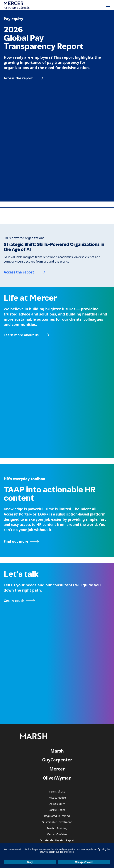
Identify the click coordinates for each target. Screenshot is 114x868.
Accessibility (57, 804)
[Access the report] (24, 78)
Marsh (57, 751)
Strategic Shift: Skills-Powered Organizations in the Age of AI (54, 247)
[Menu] (108, 5)
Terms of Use (57, 792)
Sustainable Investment (57, 822)
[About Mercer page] (27, 335)
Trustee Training (57, 828)
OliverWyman (57, 778)
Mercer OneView (57, 834)
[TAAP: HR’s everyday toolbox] (57, 542)
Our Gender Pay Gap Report (57, 841)
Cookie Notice (57, 810)
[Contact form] (19, 601)
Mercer (57, 769)
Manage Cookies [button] (84, 862)
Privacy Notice (57, 798)
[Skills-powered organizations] (24, 238)
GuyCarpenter (57, 760)
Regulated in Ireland (57, 816)
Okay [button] (30, 862)
